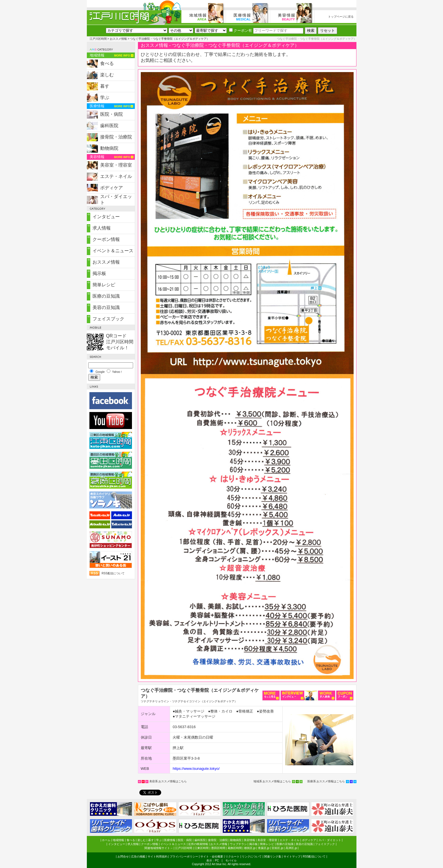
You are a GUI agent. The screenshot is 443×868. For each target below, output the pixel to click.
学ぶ (105, 97)
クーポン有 (241, 31)
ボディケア (112, 188)
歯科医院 (109, 126)
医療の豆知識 (106, 296)
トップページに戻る (341, 17)
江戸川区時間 (98, 39)
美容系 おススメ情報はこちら (168, 781)
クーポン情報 (106, 239)
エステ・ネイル (116, 176)
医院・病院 (112, 114)
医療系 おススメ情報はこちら (326, 781)
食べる (107, 63)
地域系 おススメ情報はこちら (272, 781)
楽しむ (107, 75)
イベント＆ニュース (113, 251)
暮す (105, 86)
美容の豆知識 (106, 307)
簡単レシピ (104, 285)
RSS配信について (113, 573)
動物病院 (109, 148)
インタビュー (106, 217)
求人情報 (102, 228)
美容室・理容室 (116, 165)
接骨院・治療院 (116, 137)
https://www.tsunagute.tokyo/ (196, 769)
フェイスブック (108, 319)
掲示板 (99, 273)
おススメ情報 (118, 39)
